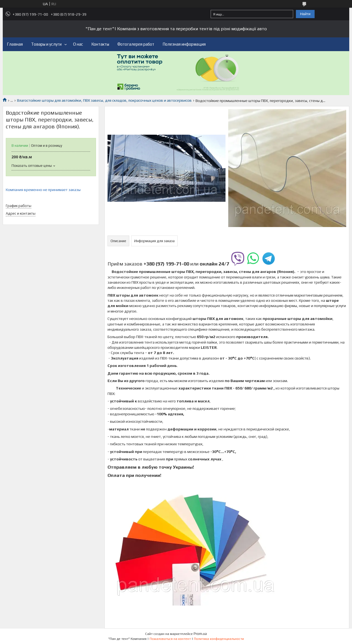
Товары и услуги (46, 44)
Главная (15, 44)
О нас (78, 44)
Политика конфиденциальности (219, 639)
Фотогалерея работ (136, 44)
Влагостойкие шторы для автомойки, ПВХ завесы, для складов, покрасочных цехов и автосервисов (104, 100)
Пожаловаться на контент (170, 639)
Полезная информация (184, 44)
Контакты (100, 44)
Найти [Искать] (305, 14)
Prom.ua (200, 634)
